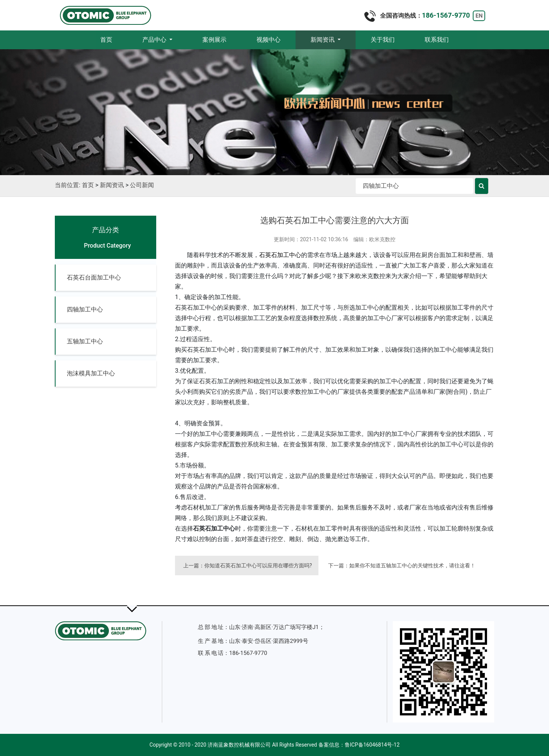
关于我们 (383, 40)
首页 (114, 39)
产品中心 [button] (155, 40)
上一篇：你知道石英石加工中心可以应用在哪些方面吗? (248, 565)
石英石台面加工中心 (94, 277)
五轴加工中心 (85, 341)
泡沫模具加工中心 (91, 373)
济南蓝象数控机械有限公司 (239, 745)
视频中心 (268, 40)
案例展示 (214, 40)
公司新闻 (142, 185)
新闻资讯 (112, 185)
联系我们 (437, 40)
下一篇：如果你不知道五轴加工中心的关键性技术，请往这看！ (402, 565)
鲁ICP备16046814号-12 (372, 745)
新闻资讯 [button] (323, 40)
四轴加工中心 (85, 309)
